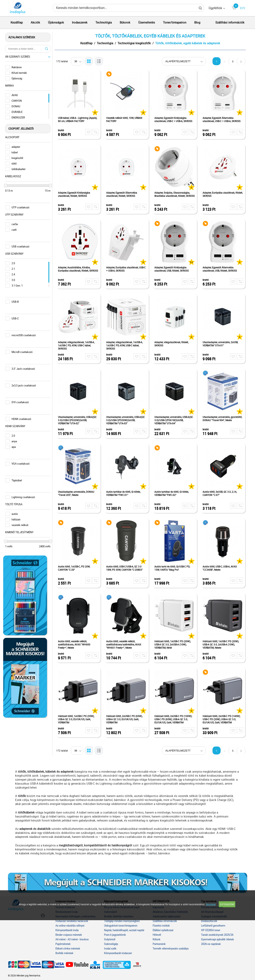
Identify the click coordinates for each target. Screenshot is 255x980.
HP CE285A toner (211, 930)
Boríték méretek (64, 953)
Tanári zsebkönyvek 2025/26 (217, 935)
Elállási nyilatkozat (163, 930)
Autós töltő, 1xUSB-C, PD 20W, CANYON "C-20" (75, 568)
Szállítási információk (230, 22)
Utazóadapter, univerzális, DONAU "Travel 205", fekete (77, 493)
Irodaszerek (80, 22)
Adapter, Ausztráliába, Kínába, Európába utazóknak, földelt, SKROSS (79, 269)
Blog (197, 22)
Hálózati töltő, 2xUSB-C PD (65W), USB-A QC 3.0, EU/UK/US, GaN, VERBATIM (125, 719)
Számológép (111, 944)
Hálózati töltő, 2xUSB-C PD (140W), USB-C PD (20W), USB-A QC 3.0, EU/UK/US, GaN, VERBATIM (222, 719)
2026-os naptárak (211, 944)
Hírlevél (157, 935)
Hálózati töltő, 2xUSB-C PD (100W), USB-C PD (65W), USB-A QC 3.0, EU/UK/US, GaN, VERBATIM (174, 719)
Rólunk (156, 939)
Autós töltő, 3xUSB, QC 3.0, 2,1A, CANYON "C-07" (221, 493)
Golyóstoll (110, 939)
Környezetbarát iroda (67, 930)
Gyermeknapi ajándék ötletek (217, 939)
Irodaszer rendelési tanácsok (72, 921)
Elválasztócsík (209, 921)
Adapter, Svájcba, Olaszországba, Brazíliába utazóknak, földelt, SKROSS (176, 194)
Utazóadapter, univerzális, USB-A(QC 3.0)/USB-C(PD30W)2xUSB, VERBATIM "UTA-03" (127, 420)
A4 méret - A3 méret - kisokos (72, 939)
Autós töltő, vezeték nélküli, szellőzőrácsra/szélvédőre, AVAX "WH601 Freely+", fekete (125, 644)
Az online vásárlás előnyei (70, 926)
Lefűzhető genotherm (213, 926)
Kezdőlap (17, 22)
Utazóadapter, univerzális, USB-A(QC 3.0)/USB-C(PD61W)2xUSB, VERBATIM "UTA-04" (175, 420)
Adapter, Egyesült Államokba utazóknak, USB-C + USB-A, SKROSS (223, 119)
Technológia (104, 22)
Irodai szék (110, 948)
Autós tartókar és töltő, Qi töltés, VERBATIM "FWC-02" (173, 493)
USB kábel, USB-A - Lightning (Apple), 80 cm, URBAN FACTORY (78, 119)
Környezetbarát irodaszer (118, 953)
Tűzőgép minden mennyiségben (122, 921)
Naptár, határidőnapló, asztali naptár (124, 930)
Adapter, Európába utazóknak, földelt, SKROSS (224, 194)
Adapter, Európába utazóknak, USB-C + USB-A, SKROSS (127, 269)
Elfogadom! (227, 904)
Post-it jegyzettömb (115, 935)
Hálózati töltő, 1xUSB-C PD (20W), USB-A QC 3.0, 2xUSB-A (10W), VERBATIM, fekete (222, 644)
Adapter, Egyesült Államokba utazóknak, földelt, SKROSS (123, 194)
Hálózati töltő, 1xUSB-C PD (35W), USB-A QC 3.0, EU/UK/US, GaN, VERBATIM (77, 719)
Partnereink (159, 944)
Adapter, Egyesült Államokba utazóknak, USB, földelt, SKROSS (221, 269)
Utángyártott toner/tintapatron (121, 926)
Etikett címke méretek (68, 948)
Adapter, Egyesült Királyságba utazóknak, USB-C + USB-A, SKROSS (174, 119)
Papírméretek (63, 944)
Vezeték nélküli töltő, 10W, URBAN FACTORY (125, 119)
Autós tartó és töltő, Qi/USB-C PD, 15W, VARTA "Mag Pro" (173, 568)
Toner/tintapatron (175, 22)
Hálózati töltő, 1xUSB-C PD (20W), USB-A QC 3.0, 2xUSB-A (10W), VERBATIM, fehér (174, 644)
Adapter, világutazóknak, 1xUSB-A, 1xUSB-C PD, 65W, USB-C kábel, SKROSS (125, 345)
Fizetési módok (161, 926)
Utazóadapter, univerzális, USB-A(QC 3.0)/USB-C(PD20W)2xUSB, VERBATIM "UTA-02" (78, 420)
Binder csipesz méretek (69, 935)
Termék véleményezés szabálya (171, 948)
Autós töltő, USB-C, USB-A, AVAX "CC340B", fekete (221, 568)
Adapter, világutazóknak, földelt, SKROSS (172, 344)
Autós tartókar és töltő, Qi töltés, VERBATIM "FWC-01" (124, 493)
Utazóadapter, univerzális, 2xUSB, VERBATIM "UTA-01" (221, 344)
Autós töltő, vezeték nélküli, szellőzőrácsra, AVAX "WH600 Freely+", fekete (75, 644)
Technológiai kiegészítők (135, 43)
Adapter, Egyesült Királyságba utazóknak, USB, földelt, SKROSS (173, 269)
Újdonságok (56, 22)
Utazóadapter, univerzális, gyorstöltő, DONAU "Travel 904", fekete (223, 419)
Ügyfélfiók (215, 8)
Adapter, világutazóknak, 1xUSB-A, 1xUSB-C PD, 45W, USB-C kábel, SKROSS (77, 345)
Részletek (211, 904)
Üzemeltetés (147, 22)
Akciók (35, 22)
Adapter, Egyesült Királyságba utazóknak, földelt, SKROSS (75, 194)
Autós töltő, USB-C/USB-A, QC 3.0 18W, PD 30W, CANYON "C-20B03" (125, 568)
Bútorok (125, 22)
